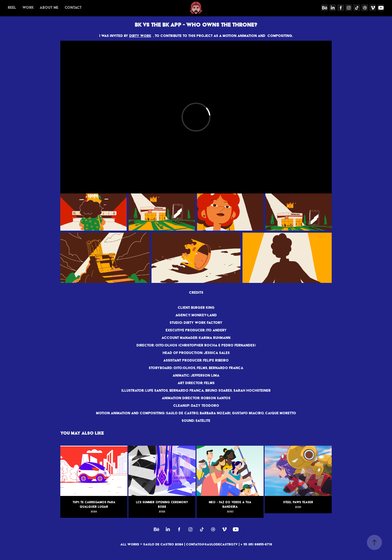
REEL (12, 8)
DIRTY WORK (140, 36)
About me (49, 8)
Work (28, 8)
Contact (73, 8)
